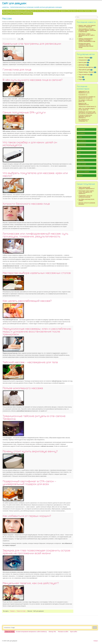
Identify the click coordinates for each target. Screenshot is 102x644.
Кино (79, 156)
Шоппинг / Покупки (84, 58)
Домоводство (82, 65)
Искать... (75, 16)
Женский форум (28, 14)
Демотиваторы (82, 145)
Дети (26, 11)
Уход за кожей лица (84, 75)
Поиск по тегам (10, 632)
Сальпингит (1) (83, 95)
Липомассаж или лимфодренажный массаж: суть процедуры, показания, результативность (35, 235)
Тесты (79, 149)
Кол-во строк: (69, 38)
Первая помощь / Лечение (86, 72)
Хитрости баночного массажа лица (26, 204)
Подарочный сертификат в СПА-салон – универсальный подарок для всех (29, 482)
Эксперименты (82, 141)
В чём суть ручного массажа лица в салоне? (33, 80)
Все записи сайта (8, 11)
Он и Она (39, 11)
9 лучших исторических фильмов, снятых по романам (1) (85, 116)
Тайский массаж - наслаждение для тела (30, 362)
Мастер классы (72, 11)
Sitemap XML (52, 632)
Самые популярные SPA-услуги (24, 112)
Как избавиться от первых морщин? (27, 516)
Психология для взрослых (86, 67)
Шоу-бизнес (81, 160)
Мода (45, 11)
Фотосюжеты (81, 133)
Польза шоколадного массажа (23, 388)
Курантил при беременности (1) (84, 104)
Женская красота (54, 11)
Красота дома (83, 62)
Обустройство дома (84, 70)
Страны (80, 137)
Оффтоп (80, 176)
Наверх (96, 641)
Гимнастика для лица (17, 69)
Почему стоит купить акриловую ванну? (30, 451)
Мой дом (6, 14)
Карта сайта (74, 632)
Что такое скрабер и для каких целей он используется (30, 144)
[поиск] (47, 628)
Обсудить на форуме (84, 168)
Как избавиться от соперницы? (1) (84, 120)
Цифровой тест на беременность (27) (84, 92)
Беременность (19, 11)
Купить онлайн (82, 164)
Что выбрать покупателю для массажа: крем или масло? (35, 174)
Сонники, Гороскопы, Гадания (87, 11)
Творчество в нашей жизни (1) (87, 107)
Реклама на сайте (63, 632)
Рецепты (32, 11)
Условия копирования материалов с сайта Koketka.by (31, 632)
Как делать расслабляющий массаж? (27, 301)
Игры (79, 153)
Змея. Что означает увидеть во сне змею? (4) (87, 109)
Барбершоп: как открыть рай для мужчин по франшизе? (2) (87, 112)
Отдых (80, 79)
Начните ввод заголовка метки (2, 38)
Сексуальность (83, 60)
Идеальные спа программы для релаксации (32, 44)
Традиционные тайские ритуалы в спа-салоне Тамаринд (34, 417)
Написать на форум (83, 172)
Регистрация (81, 129)
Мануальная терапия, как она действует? (31, 583)
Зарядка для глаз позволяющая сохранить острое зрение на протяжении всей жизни (36, 552)
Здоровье (63, 11)
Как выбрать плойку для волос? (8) (86, 101)
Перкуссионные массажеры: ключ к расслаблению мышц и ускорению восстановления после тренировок (37, 331)
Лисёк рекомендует (16, 14)
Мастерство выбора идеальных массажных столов (37, 273)
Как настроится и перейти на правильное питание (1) (87, 97)
